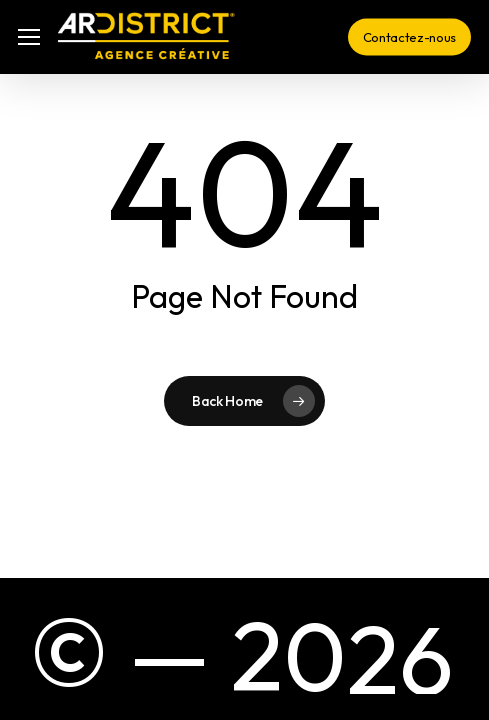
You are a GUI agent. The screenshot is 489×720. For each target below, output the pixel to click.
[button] (29, 37)
